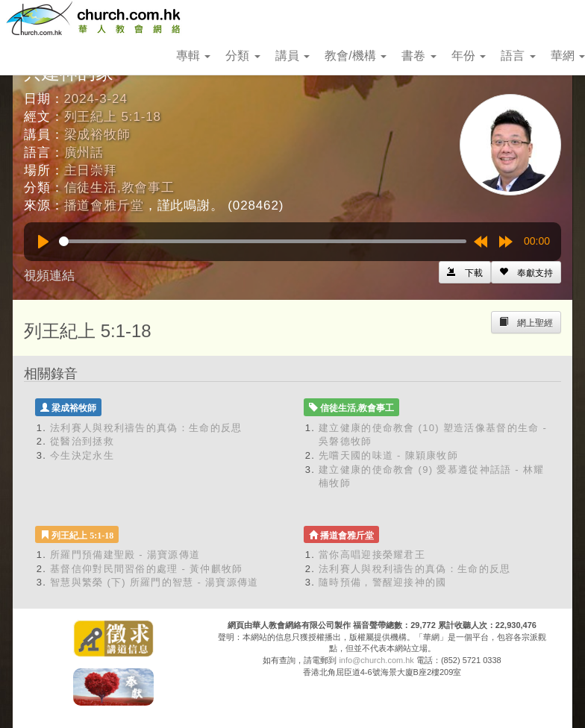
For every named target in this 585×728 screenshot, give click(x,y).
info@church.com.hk (376, 660)
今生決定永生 (82, 455)
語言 (518, 56)
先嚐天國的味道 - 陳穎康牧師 (388, 455)
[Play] (43, 242)
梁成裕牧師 (97, 135)
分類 (243, 56)
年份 (469, 56)
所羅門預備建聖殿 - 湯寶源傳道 (125, 555)
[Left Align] (526, 272)
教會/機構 (356, 56)
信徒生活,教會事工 (119, 188)
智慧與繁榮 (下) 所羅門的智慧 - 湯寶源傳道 (154, 582)
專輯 (193, 56)
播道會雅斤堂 (104, 205)
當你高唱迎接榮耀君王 (372, 555)
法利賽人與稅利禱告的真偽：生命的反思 (146, 428)
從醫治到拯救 (82, 441)
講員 (292, 56)
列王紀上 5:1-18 (113, 117)
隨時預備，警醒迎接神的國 (383, 582)
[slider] (263, 241)
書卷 (419, 56)
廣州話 (84, 153)
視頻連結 (49, 276)
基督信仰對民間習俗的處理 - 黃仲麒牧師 (147, 569)
